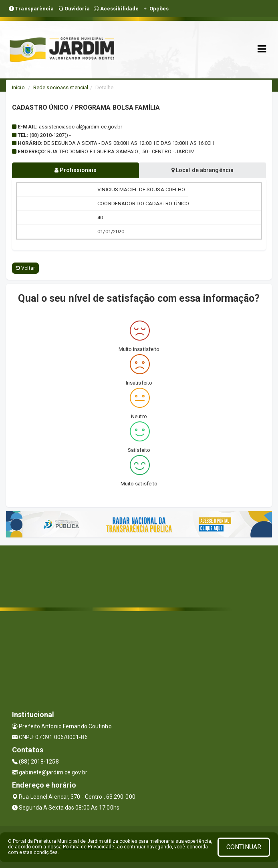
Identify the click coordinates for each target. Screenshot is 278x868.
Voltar (25, 268)
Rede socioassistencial (61, 87)
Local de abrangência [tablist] (202, 170)
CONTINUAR (244, 847)
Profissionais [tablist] (76, 170)
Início (18, 87)
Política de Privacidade (89, 847)
